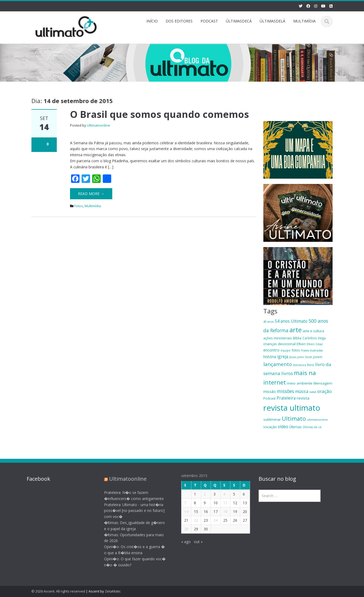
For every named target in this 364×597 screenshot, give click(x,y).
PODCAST (209, 21)
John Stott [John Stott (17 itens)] (305, 357)
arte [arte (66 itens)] (296, 330)
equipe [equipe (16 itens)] (286, 350)
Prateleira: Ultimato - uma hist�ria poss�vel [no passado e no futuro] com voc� (131, 511)
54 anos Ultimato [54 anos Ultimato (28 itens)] (291, 321)
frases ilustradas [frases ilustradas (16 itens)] (312, 350)
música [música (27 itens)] (302, 391)
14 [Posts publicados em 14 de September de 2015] (183, 512)
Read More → (91, 194)
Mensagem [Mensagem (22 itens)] (323, 383)
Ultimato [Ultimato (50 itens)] (294, 418)
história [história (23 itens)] (270, 357)
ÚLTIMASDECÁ (239, 21)
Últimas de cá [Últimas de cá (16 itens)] (312, 427)
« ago (182, 542)
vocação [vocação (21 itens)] (270, 427)
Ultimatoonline (99, 125)
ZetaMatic (113, 591)
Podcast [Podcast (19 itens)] (269, 398)
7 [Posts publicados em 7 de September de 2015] (181, 503)
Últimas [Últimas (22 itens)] (295, 427)
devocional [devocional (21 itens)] (287, 344)
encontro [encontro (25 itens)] (271, 350)
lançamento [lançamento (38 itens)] (278, 364)
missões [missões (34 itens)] (285, 391)
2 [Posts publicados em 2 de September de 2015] (201, 494)
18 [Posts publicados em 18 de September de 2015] (222, 512)
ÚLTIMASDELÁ (272, 21)
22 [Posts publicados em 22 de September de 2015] (192, 520)
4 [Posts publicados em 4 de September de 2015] (221, 494)
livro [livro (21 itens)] (311, 365)
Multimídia (93, 206)
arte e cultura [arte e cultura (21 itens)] (313, 331)
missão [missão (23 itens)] (270, 392)
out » (195, 542)
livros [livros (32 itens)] (287, 373)
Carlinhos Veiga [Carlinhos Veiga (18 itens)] (314, 338)
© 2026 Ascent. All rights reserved (58, 591)
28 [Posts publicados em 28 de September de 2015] (183, 529)
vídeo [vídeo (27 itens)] (283, 427)
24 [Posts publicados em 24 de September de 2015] (212, 520)
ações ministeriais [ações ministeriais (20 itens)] (278, 338)
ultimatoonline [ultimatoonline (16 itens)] (317, 420)
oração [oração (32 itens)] (325, 391)
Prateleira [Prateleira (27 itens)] (286, 398)
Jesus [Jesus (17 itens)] (293, 357)
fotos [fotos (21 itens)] (296, 350)
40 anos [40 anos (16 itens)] (269, 322)
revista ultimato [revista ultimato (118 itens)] (292, 408)
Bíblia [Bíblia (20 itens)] (297, 338)
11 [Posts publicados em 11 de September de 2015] (222, 503)
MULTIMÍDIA (304, 21)
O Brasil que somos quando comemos (159, 114)
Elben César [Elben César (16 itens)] (315, 344)
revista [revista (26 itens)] (303, 398)
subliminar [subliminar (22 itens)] (272, 419)
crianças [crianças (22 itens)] (270, 344)
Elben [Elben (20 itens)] (301, 344)
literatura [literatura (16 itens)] (300, 365)
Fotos (79, 206)
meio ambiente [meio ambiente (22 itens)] (300, 383)
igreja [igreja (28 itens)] (283, 357)
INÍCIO (152, 21)
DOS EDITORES (179, 21)
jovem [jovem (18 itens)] (318, 357)
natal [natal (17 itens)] (313, 392)
